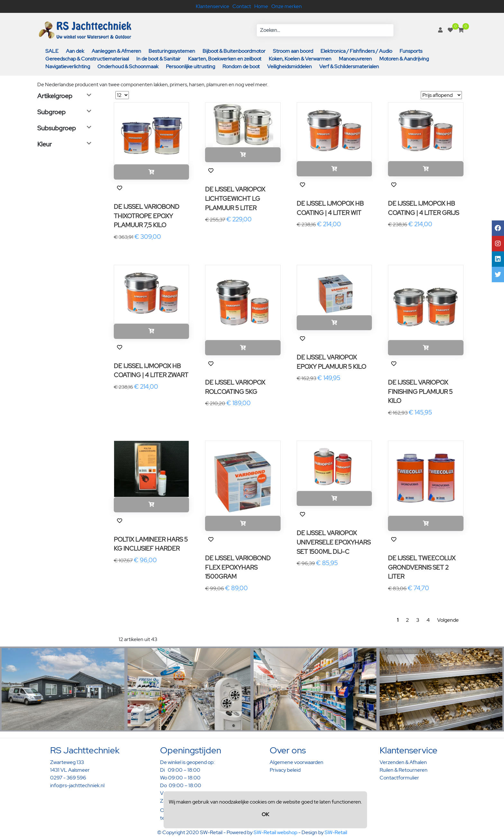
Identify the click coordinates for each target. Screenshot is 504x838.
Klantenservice (212, 6)
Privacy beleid (285, 770)
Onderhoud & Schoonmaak (128, 66)
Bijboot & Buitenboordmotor (234, 51)
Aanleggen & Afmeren (116, 51)
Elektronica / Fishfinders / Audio (356, 51)
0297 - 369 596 (68, 778)
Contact (242, 6)
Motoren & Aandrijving (404, 59)
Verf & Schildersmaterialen (349, 66)
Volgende (448, 620)
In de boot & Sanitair (158, 59)
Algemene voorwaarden (297, 762)
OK (265, 814)
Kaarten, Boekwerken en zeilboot (225, 59)
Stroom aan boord (293, 51)
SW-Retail (336, 832)
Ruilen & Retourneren (404, 770)
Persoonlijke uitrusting (190, 66)
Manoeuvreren (355, 59)
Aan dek (75, 51)
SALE (52, 51)
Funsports (411, 51)
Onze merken (287, 6)
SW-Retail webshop (275, 832)
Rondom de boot (241, 66)
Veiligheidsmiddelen (289, 66)
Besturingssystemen (172, 51)
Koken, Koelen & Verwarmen (300, 59)
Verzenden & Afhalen (403, 762)
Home (261, 6)
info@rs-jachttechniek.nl (77, 785)
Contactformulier (399, 778)
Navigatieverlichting (68, 66)
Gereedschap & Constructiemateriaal (87, 59)
